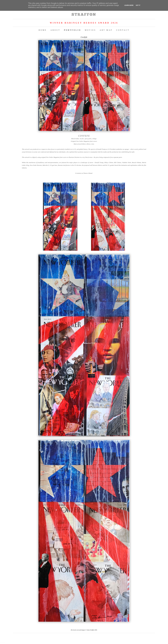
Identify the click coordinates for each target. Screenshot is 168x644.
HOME (43, 30)
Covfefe (84, 37)
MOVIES (90, 30)
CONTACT (123, 30)
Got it (138, 5)
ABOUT (55, 30)
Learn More (129, 5)
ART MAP (106, 30)
